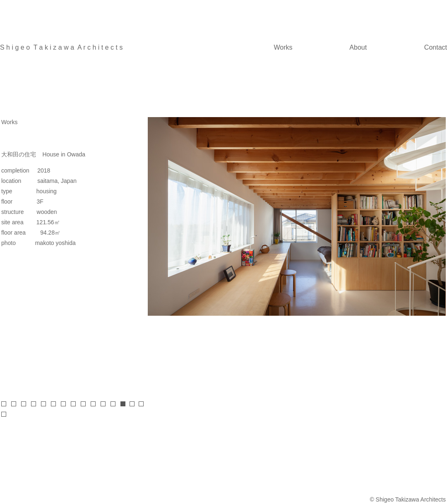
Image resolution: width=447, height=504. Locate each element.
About (358, 47)
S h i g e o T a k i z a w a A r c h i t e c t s (61, 47)
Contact (436, 47)
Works (283, 47)
